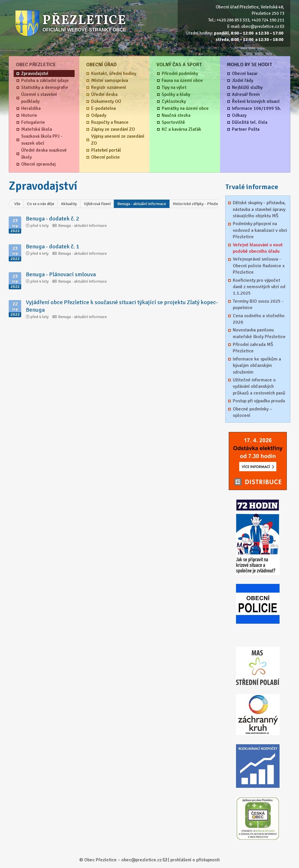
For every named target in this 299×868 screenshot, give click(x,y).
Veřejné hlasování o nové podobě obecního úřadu (258, 248)
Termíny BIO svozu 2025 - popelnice (258, 304)
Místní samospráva (110, 80)
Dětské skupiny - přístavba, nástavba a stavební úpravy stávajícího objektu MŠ (259, 209)
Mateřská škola (37, 129)
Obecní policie (106, 157)
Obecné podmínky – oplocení (252, 412)
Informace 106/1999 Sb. (256, 108)
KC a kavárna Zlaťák (181, 129)
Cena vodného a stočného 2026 (259, 319)
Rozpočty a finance (110, 122)
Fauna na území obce (182, 80)
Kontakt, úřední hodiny (114, 73)
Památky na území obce (185, 108)
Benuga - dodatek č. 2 (53, 219)
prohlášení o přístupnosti (195, 860)
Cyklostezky (174, 101)
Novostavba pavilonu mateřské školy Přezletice (259, 333)
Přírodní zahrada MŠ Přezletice (253, 348)
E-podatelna (103, 108)
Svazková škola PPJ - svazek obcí (42, 140)
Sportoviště (173, 122)
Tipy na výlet (174, 87)
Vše (17, 204)
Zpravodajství (35, 73)
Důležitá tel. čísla (250, 122)
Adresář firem (246, 94)
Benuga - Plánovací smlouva (61, 274)
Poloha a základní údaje (45, 80)
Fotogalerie (33, 122)
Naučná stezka (176, 115)
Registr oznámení (109, 87)
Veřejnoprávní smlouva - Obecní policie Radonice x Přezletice (259, 266)
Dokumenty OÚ (106, 101)
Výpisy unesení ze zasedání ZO (118, 140)
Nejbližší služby (247, 87)
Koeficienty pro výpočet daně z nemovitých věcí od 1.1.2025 (259, 287)
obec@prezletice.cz (260, 26)
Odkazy (239, 115)
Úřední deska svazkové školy (44, 154)
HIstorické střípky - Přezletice (199, 204)
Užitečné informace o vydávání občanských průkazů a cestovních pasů (259, 387)
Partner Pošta (246, 129)
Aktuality (69, 204)
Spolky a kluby (176, 94)
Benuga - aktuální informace (142, 204)
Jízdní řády (243, 80)
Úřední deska (104, 94)
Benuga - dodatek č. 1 (53, 246)
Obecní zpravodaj (38, 164)
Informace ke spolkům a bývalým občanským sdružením (257, 366)
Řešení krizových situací (256, 101)
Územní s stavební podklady (39, 98)
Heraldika (31, 108)
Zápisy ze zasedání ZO (113, 129)
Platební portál (106, 150)
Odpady (99, 115)
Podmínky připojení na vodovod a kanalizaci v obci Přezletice (260, 230)
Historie (29, 115)
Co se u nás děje (41, 204)
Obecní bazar (245, 73)
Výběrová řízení (97, 204)
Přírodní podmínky (180, 73)
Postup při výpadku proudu (259, 401)
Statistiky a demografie (45, 87)
